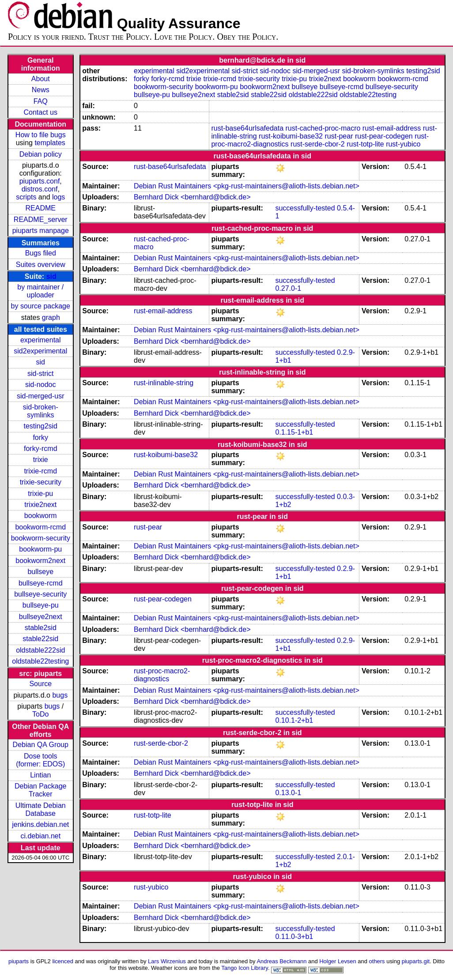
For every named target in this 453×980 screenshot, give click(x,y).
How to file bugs (41, 135)
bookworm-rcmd (40, 527)
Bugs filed (41, 253)
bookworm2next (40, 561)
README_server (41, 220)
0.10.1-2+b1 (294, 720)
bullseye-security (40, 594)
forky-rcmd (41, 449)
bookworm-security (41, 538)
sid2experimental (40, 351)
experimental (41, 340)
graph (51, 317)
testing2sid (41, 426)
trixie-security (41, 482)
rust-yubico (403, 144)
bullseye (40, 572)
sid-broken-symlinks (41, 411)
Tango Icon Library (245, 968)
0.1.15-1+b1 (294, 432)
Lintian (40, 775)
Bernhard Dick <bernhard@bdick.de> (192, 197)
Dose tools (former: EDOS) (40, 760)
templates (50, 143)
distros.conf (40, 189)
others (377, 961)
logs (59, 197)
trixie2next (40, 505)
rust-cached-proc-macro (323, 128)
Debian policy (41, 154)
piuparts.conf (40, 181)
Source (40, 684)
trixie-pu (40, 494)
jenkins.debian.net (40, 824)
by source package (41, 306)
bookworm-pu (40, 549)
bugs (60, 695)
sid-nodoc (40, 385)
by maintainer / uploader (40, 291)
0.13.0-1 (288, 793)
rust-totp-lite (365, 144)
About (41, 79)
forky (40, 437)
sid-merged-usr (41, 396)
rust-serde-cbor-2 (318, 144)
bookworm (41, 516)
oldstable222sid (40, 650)
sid (51, 276)
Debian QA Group (41, 745)
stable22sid (40, 639)
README (41, 208)
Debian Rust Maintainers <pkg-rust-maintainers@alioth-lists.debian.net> (247, 186)
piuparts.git (416, 961)
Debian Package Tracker (40, 790)
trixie (41, 460)
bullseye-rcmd (41, 583)
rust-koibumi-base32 (291, 136)
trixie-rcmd (40, 471)
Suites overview (41, 265)
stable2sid (41, 628)
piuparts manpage (41, 231)
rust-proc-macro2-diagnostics (162, 675)
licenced (63, 961)
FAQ (41, 101)
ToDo (40, 714)
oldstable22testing (40, 661)
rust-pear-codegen (384, 136)
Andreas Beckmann (281, 961)
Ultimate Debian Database (41, 809)
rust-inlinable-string (164, 383)
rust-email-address (392, 128)
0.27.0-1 (288, 288)
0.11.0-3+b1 (294, 937)
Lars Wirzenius (167, 961)
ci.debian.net (40, 836)
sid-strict (41, 374)
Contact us (41, 112)
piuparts (19, 961)
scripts (26, 197)
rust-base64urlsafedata (247, 128)
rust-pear (339, 136)
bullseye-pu (41, 605)
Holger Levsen (338, 961)
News (41, 90)
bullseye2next (41, 617)
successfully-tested (305, 208)
